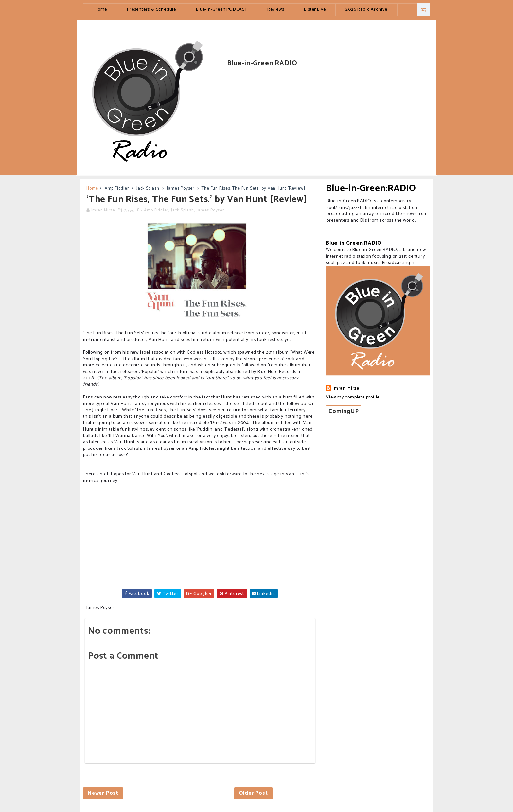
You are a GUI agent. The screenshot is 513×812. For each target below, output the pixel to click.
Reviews (276, 10)
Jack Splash (148, 188)
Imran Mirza (346, 389)
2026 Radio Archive (366, 10)
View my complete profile (353, 397)
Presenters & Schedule (151, 10)
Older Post (253, 793)
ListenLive (315, 10)
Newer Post (103, 793)
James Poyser (181, 188)
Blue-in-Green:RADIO (371, 188)
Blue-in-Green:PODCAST (222, 10)
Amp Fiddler (117, 188)
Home (101, 10)
